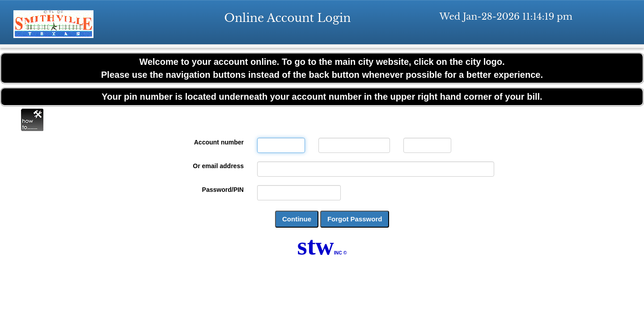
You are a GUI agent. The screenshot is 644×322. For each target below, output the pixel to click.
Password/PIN (223, 190)
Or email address (218, 166)
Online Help (32, 120)
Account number (219, 142)
